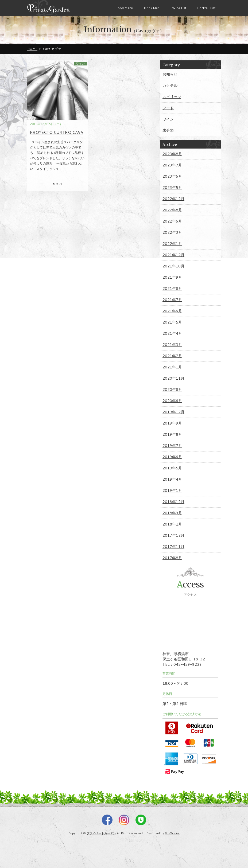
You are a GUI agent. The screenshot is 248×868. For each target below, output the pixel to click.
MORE (58, 184)
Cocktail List (206, 8)
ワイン (80, 64)
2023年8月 (172, 154)
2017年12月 (173, 535)
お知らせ (170, 74)
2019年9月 (172, 423)
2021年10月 (173, 266)
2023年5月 (172, 188)
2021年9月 (172, 277)
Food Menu (124, 8)
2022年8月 (172, 210)
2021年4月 (172, 333)
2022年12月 (173, 199)
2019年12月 (173, 412)
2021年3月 (172, 345)
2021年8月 (172, 289)
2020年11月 (173, 378)
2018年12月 (173, 502)
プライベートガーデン (101, 833)
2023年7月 (172, 165)
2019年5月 (172, 468)
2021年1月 (172, 367)
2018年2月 (172, 524)
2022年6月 (172, 221)
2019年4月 (172, 479)
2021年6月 (172, 311)
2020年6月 (172, 401)
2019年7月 (172, 446)
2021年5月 (172, 322)
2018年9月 (172, 513)
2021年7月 (172, 300)
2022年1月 (172, 244)
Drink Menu (153, 8)
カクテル (170, 85)
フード (168, 108)
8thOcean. (172, 833)
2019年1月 (172, 491)
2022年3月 (172, 232)
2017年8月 (172, 558)
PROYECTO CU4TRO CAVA (57, 132)
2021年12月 (173, 255)
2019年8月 (172, 434)
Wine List (179, 8)
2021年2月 (172, 356)
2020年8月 (172, 390)
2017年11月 (173, 547)
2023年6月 (172, 176)
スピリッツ (172, 97)
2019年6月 (172, 457)
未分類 (168, 130)
